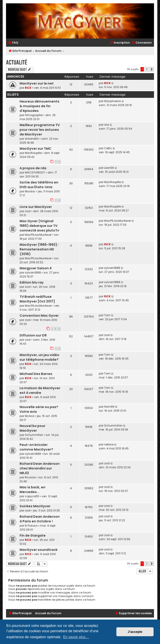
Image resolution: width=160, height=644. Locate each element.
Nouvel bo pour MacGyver (32, 428)
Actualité (17, 62)
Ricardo (30, 477)
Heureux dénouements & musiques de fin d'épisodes (39, 106)
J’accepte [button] (135, 632)
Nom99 (109, 407)
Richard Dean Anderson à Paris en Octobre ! (40, 519)
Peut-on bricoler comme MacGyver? (36, 447)
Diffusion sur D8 (33, 335)
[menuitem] (13, 43)
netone (109, 444)
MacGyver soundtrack (39, 550)
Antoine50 (32, 139)
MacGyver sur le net (37, 83)
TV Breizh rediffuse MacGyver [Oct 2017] (37, 299)
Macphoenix (112, 101)
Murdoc (30, 191)
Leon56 (109, 168)
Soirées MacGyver (35, 506)
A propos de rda (33, 168)
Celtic (108, 148)
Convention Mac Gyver (39, 316)
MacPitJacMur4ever (38, 235)
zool (28, 211)
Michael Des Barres (36, 374)
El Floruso (31, 526)
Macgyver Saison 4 (36, 268)
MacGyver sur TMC (35, 149)
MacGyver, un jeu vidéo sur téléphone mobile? (39, 357)
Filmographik (34, 115)
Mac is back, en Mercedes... (32, 490)
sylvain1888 (33, 273)
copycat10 (32, 496)
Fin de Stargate (33, 535)
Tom (107, 315)
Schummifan (34, 435)
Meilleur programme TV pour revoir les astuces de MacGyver (40, 130)
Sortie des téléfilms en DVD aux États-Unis (39, 185)
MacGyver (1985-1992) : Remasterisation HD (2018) (39, 249)
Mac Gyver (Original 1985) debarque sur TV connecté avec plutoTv (39, 226)
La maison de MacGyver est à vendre (40, 390)
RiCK (28, 88)
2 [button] (147, 69)
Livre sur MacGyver (36, 207)
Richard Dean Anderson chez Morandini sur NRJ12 (40, 468)
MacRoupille (33, 153)
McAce (29, 416)
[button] (152, 69)
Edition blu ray (32, 282)
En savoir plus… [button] (76, 637)
